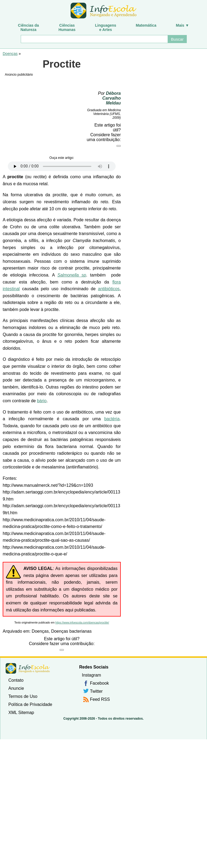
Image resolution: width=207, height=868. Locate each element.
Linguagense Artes (106, 27)
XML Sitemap (21, 713)
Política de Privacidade (30, 704)
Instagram (92, 675)
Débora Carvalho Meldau (112, 98)
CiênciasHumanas (67, 27)
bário (42, 401)
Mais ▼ (183, 25)
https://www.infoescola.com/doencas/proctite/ (82, 623)
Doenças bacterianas (71, 631)
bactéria (112, 419)
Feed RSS (100, 699)
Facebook (99, 683)
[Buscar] (94, 39)
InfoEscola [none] (28, 668)
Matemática (146, 25)
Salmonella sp (72, 275)
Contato (16, 680)
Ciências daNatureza (29, 27)
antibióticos (109, 289)
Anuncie (16, 688)
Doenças (10, 54)
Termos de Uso (23, 696)
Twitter (96, 691)
